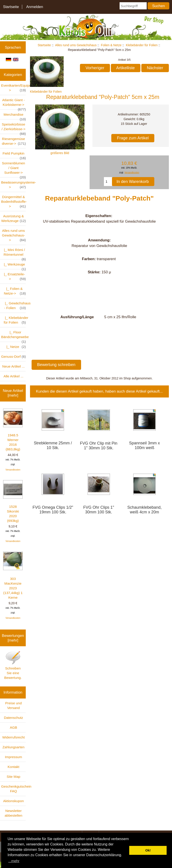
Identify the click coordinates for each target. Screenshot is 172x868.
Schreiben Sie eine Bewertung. (13, 665)
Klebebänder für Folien (142, 45)
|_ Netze (14, 347)
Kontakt (13, 767)
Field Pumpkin (14, 155)
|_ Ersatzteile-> (14, 277)
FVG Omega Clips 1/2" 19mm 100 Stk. (53, 510)
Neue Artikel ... (13, 366)
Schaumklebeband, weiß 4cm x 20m (144, 510)
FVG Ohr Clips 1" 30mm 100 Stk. (99, 510)
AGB (14, 727)
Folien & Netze (111, 45)
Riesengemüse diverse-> (14, 141)
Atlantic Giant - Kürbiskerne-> (14, 104)
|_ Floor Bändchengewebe (13, 336)
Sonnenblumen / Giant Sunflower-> (14, 169)
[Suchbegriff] (133, 6)
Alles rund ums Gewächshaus (76, 45)
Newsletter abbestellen (14, 813)
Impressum (13, 757)
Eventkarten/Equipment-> (13, 88)
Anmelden (35, 7)
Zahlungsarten (13, 747)
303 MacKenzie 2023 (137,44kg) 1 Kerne (13, 575)
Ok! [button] (148, 850)
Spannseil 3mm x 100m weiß (144, 445)
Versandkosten (13, 470)
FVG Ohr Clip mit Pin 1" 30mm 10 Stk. (99, 446)
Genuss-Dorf (13, 357)
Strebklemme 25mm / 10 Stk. (53, 445)
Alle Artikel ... (14, 376)
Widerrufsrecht (13, 737)
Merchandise (15, 116)
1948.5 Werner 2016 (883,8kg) (13, 430)
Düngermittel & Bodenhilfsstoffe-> (13, 202)
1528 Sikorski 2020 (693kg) (13, 501)
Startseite (11, 7)
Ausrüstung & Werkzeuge (14, 219)
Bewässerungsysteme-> (13, 185)
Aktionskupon (13, 801)
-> (14, 235)
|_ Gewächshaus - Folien (13, 306)
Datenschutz (13, 718)
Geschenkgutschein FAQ (13, 789)
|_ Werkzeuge (14, 266)
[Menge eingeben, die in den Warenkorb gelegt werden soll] (108, 182)
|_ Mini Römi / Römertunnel (14, 253)
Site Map (14, 777)
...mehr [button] (14, 861)
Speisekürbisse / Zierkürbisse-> (14, 128)
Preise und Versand (13, 705)
